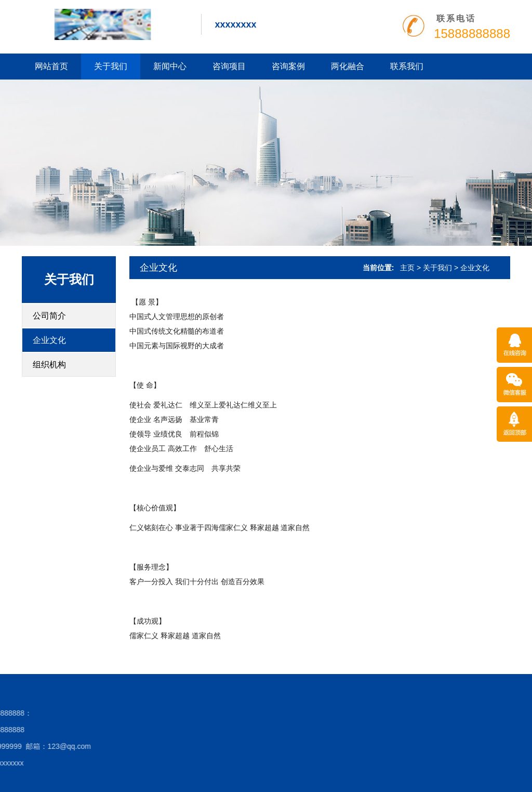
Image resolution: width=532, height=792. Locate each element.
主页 (407, 268)
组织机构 (49, 365)
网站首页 (51, 66)
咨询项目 (229, 66)
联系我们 (407, 66)
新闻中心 (170, 66)
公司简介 (49, 316)
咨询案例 (288, 66)
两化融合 (348, 66)
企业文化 (49, 340)
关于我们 (111, 66)
